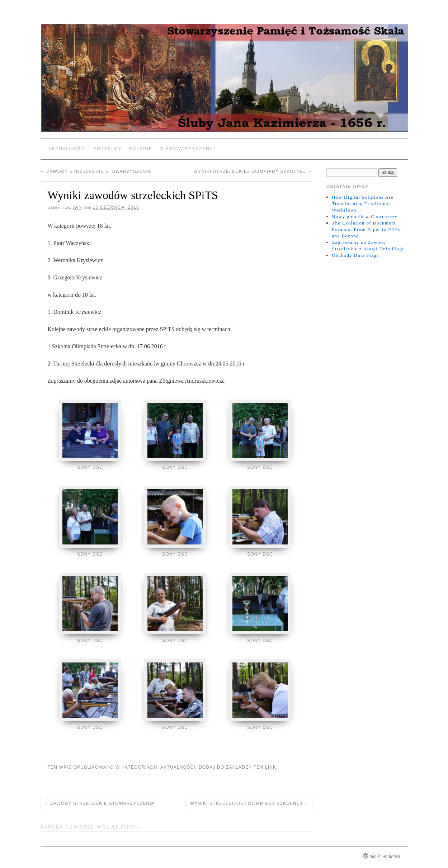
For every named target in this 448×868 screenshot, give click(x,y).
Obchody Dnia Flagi (355, 255)
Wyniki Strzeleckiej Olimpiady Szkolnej (253, 171)
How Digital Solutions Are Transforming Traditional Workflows (363, 204)
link (271, 765)
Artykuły (108, 149)
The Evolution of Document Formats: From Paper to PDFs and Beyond (366, 229)
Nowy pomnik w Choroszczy (365, 216)
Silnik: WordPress (385, 854)
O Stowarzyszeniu (187, 149)
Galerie (140, 149)
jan (77, 207)
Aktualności (67, 149)
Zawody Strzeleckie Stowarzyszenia (96, 171)
